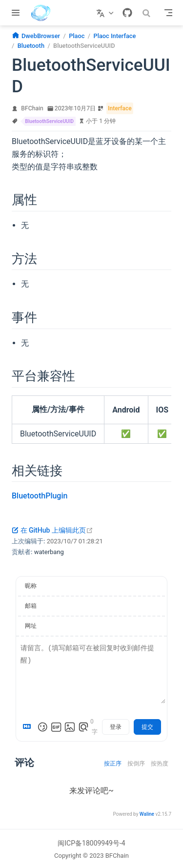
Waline (147, 814)
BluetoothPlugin (40, 496)
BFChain (32, 108)
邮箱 (31, 606)
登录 (116, 727)
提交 (147, 727)
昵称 (31, 586)
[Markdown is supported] (29, 727)
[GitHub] (127, 13)
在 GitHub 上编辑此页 (52, 530)
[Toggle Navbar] (168, 13)
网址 (31, 626)
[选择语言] (106, 13)
